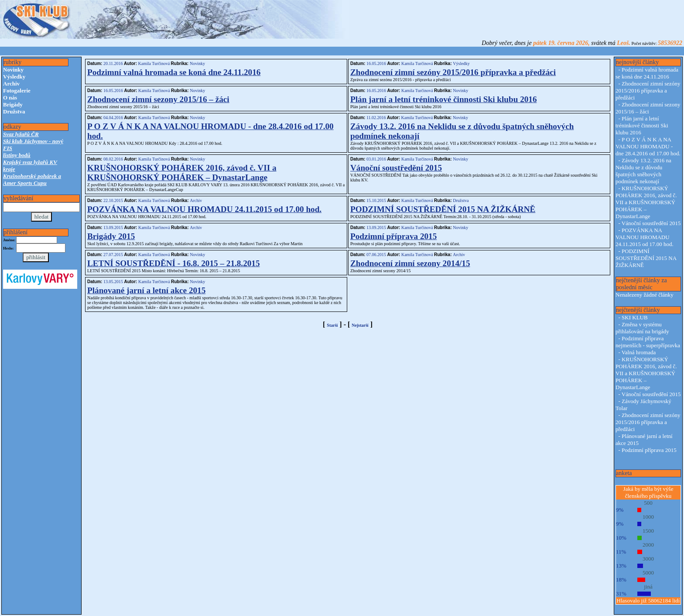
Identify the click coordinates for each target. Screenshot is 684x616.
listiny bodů (17, 155)
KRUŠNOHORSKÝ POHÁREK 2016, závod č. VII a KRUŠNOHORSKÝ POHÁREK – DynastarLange (182, 173)
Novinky (13, 70)
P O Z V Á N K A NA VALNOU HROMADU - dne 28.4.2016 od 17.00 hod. (648, 146)
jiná (648, 587)
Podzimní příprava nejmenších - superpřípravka (648, 342)
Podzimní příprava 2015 (393, 236)
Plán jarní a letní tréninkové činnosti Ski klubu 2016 (444, 99)
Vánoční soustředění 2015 (396, 168)
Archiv (11, 84)
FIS (8, 148)
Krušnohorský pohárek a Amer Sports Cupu (32, 180)
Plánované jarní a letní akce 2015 (146, 290)
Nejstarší (360, 325)
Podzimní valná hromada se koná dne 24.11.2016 (174, 72)
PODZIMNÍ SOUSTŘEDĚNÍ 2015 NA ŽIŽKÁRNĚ (443, 209)
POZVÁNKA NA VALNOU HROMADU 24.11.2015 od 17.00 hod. (204, 209)
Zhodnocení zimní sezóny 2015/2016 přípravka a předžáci (453, 72)
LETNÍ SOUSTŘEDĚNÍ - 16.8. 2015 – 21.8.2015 (174, 263)
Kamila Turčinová (154, 63)
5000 (648, 573)
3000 (648, 559)
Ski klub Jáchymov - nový (33, 141)
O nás (10, 98)
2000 (648, 545)
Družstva (14, 111)
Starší (332, 325)
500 (648, 503)
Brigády (13, 104)
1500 (648, 531)
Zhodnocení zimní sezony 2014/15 (410, 263)
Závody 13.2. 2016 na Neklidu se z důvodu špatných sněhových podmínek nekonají (643, 171)
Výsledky (14, 77)
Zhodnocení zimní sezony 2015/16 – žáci (158, 99)
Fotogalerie (17, 91)
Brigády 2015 (111, 236)
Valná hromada (639, 352)
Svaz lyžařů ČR (21, 134)
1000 (648, 517)
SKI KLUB (635, 317)
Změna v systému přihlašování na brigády (642, 328)
